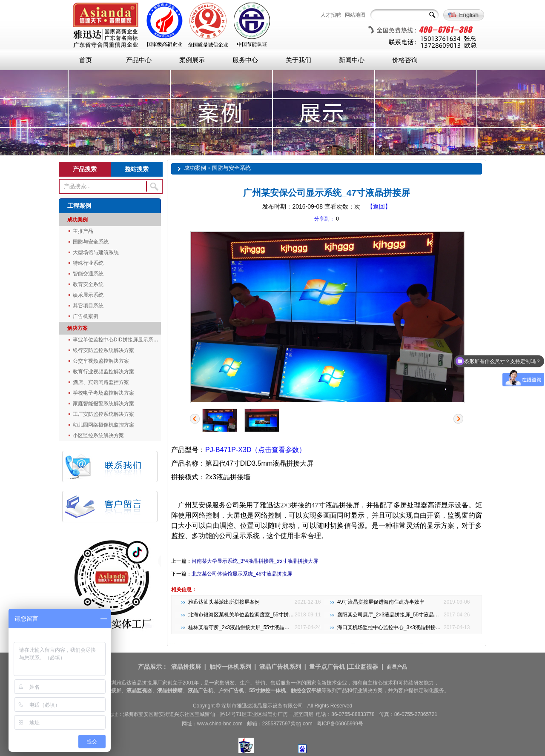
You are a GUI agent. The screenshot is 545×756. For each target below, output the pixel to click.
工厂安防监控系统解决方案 (103, 414)
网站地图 (355, 15)
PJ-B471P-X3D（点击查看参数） (256, 450)
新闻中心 (352, 60)
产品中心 (139, 60)
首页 (86, 60)
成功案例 (77, 220)
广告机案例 (86, 316)
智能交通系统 (88, 274)
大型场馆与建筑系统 (96, 252)
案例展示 (192, 60)
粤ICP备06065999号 (340, 724)
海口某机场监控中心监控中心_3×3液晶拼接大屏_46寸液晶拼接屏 (411, 627)
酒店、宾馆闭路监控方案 (101, 382)
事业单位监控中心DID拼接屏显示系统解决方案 (126, 340)
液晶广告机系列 (280, 667)
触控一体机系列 (230, 667)
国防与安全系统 (91, 242)
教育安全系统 (88, 284)
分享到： (324, 219)
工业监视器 (363, 667)
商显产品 (397, 667)
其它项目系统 (88, 306)
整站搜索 (137, 169)
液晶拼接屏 (186, 667)
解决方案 (77, 328)
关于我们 (298, 60)
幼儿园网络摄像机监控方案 (103, 425)
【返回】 (379, 206)
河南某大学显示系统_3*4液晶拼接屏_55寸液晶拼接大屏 (255, 561)
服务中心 (245, 60)
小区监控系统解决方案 (98, 435)
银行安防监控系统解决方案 (103, 350)
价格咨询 (405, 60)
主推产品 (83, 231)
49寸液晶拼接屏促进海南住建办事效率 (381, 602)
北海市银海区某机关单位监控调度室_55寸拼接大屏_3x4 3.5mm (260, 615)
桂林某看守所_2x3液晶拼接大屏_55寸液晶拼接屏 (244, 627)
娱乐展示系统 (88, 295)
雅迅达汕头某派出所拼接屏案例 (224, 602)
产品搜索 (85, 169)
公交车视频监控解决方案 (101, 361)
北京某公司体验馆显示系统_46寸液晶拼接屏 (242, 574)
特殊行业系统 (88, 263)
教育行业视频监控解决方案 (103, 372)
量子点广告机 (327, 667)
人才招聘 (331, 15)
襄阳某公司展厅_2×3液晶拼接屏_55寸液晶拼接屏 (393, 615)
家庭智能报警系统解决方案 (103, 404)
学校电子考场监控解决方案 (103, 393)
